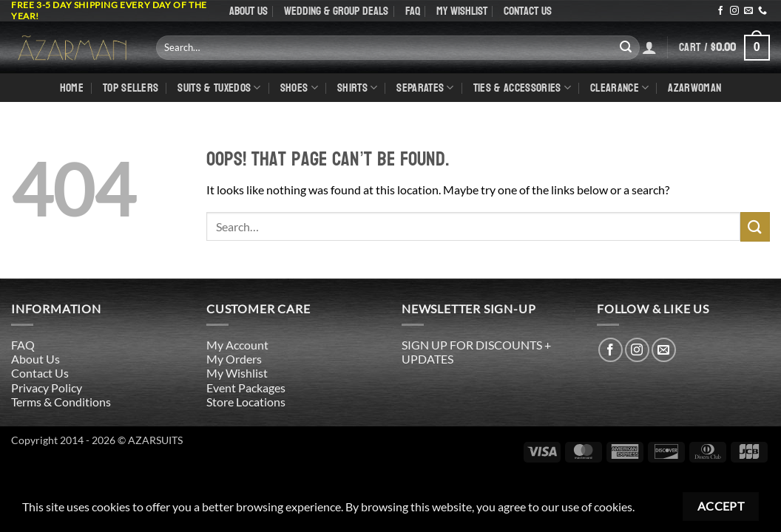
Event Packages (246, 388)
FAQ (413, 11)
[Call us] (763, 11)
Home (72, 88)
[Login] (649, 47)
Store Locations (246, 402)
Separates (425, 88)
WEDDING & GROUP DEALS (336, 11)
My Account (237, 345)
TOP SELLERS (131, 88)
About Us (248, 11)
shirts (357, 88)
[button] (724, 48)
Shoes (299, 88)
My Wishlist (462, 11)
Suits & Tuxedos (219, 88)
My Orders (234, 359)
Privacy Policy (47, 388)
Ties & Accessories (522, 88)
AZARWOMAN (694, 88)
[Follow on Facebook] (720, 11)
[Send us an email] (748, 11)
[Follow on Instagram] (734, 11)
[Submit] (626, 47)
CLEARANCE (619, 88)
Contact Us (528, 11)
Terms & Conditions (61, 402)
